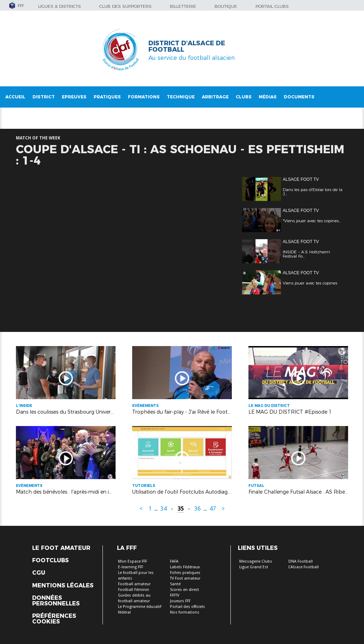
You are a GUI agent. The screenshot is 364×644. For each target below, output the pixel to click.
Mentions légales (63, 586)
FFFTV (175, 595)
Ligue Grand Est (254, 567)
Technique (181, 97)
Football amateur (134, 584)
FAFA (174, 561)
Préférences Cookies (54, 619)
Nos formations (185, 612)
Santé (175, 584)
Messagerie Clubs (256, 561)
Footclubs (50, 560)
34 (164, 509)
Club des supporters (125, 6)
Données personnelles (56, 601)
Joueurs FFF (180, 601)
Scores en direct (184, 590)
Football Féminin (134, 590)
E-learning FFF (131, 567)
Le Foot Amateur (61, 548)
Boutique (226, 6)
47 (213, 509)
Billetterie (183, 6)
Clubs (244, 97)
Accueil (15, 97)
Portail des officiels (187, 607)
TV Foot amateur (185, 578)
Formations (144, 97)
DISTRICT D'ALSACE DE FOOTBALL (187, 46)
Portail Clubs (272, 6)
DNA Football (301, 561)
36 (198, 509)
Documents (299, 97)
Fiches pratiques (185, 573)
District (44, 97)
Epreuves (74, 97)
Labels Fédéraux (185, 567)
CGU (39, 573)
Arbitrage (215, 97)
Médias (268, 97)
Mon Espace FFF (133, 561)
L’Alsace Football (304, 567)
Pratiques (107, 97)
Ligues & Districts (60, 6)
